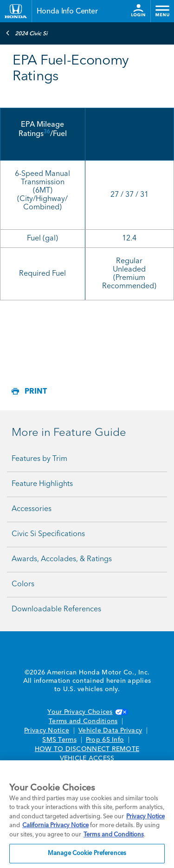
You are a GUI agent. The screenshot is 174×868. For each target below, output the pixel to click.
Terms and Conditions (83, 721)
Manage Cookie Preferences (87, 853)
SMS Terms (59, 740)
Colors (23, 584)
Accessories (32, 509)
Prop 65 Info (105, 740)
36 (47, 132)
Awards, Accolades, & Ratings (62, 559)
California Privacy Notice (55, 826)
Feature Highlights (42, 484)
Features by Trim (39, 459)
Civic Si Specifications (48, 534)
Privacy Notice (47, 731)
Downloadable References (56, 609)
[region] (87, 814)
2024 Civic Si (26, 33)
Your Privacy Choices (87, 712)
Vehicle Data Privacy (110, 731)
